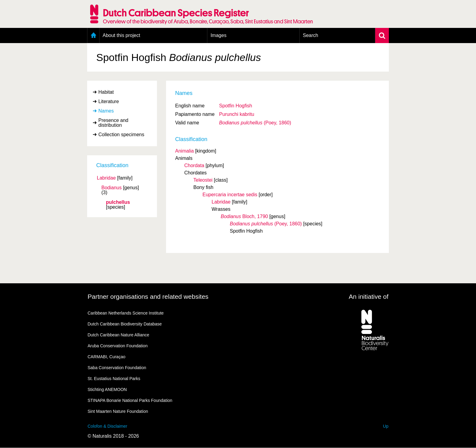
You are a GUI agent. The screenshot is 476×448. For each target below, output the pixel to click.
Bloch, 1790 (244, 216)
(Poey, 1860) (255, 123)
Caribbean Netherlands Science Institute (126, 313)
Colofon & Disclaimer (108, 426)
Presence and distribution (113, 123)
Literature (109, 101)
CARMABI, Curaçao (107, 357)
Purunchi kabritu (237, 114)
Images (218, 35)
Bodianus (112, 188)
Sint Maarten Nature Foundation (118, 411)
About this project (121, 35)
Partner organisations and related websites (148, 296)
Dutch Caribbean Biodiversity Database (125, 324)
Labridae (106, 178)
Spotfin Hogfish (236, 106)
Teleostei (203, 180)
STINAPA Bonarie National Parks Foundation (130, 400)
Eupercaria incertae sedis (230, 195)
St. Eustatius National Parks (114, 379)
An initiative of (369, 296)
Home (93, 35)
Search (310, 35)
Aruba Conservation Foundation (118, 346)
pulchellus (118, 202)
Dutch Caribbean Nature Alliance (119, 335)
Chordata (194, 165)
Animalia (184, 151)
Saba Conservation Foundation (117, 368)
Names (106, 111)
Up (386, 426)
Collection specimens (121, 135)
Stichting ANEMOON (107, 389)
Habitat (106, 92)
